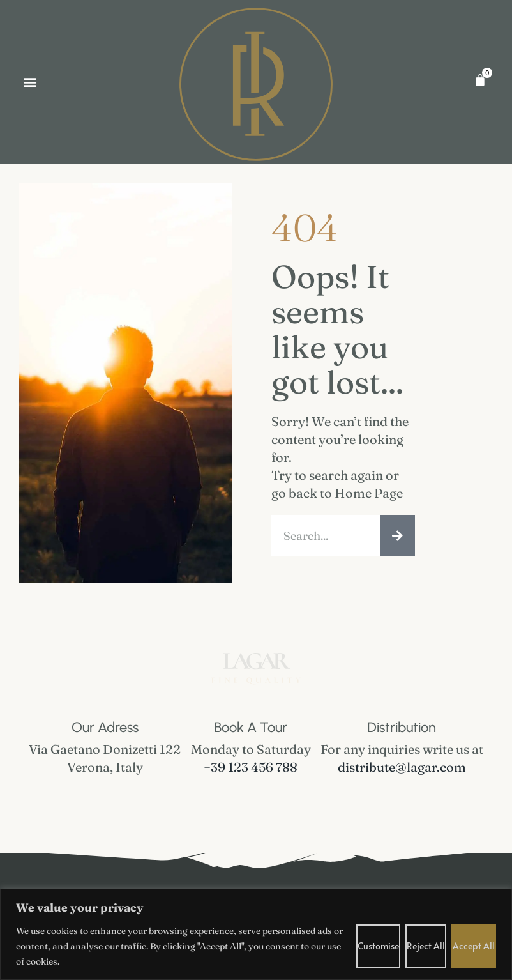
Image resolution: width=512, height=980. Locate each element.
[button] (30, 81)
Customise (378, 946)
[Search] (398, 536)
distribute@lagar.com (402, 767)
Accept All (474, 946)
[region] (256, 934)
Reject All (426, 946)
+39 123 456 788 (251, 767)
